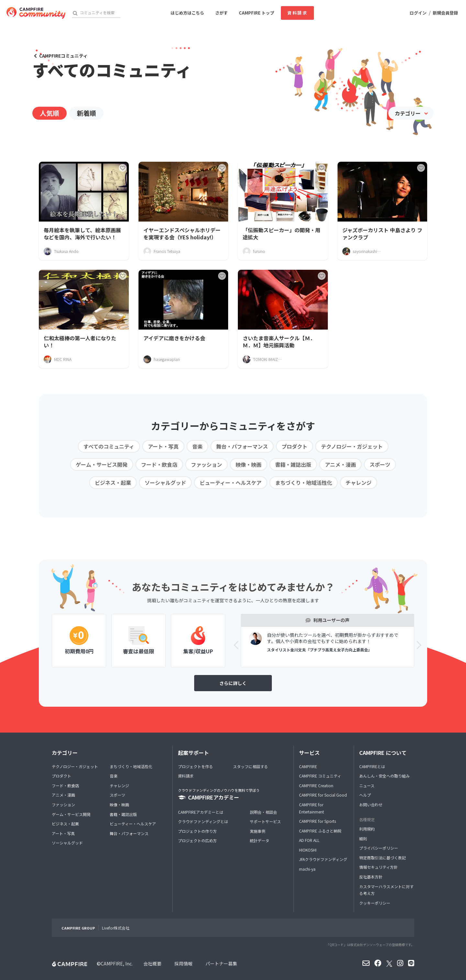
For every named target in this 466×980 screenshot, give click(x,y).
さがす (222, 13)
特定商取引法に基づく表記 (383, 858)
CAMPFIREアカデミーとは (201, 812)
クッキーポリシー (375, 903)
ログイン (418, 13)
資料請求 (297, 13)
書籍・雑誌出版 (293, 464)
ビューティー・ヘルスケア (231, 483)
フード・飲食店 (159, 464)
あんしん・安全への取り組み (384, 776)
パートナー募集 (221, 964)
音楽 (197, 446)
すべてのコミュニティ (109, 446)
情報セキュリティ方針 (378, 867)
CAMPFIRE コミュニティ (320, 776)
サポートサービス (265, 821)
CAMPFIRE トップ (256, 13)
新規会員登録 (445, 13)
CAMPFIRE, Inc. (117, 964)
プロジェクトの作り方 (197, 831)
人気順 (50, 113)
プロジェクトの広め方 (197, 840)
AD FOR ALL (309, 840)
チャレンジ (359, 483)
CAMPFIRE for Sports (317, 821)
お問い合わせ (371, 805)
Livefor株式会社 (116, 928)
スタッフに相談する (250, 766)
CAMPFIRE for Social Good (323, 795)
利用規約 (367, 829)
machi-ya (307, 869)
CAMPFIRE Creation (316, 785)
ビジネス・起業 (113, 483)
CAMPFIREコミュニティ (63, 56)
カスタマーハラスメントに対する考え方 (386, 890)
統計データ (260, 840)
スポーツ (380, 464)
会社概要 (152, 964)
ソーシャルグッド (165, 483)
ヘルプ (365, 795)
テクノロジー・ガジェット (352, 446)
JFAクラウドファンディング (323, 859)
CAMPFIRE (308, 766)
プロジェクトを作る (195, 766)
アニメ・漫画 (340, 464)
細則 (363, 838)
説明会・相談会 (263, 812)
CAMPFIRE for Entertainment (311, 808)
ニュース (367, 785)
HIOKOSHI (308, 850)
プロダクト (294, 446)
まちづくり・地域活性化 (304, 483)
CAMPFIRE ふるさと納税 (320, 831)
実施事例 (258, 831)
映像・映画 (249, 464)
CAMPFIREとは (372, 766)
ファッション (206, 464)
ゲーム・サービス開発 (102, 464)
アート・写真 (163, 446)
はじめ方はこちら (187, 13)
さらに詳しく (233, 683)
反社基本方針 (371, 877)
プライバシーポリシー (379, 848)
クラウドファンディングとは (203, 821)
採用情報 (183, 964)
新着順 (86, 113)
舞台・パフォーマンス (242, 446)
